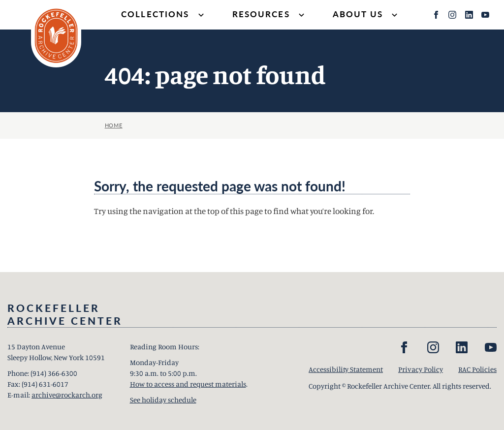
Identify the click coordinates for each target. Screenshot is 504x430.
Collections (164, 15)
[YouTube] (485, 15)
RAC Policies (477, 369)
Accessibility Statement (346, 369)
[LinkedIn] (469, 15)
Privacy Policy (421, 369)
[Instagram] (452, 15)
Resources (269, 15)
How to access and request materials (188, 384)
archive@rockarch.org (67, 395)
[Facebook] (436, 15)
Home (114, 125)
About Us (366, 15)
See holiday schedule (163, 400)
